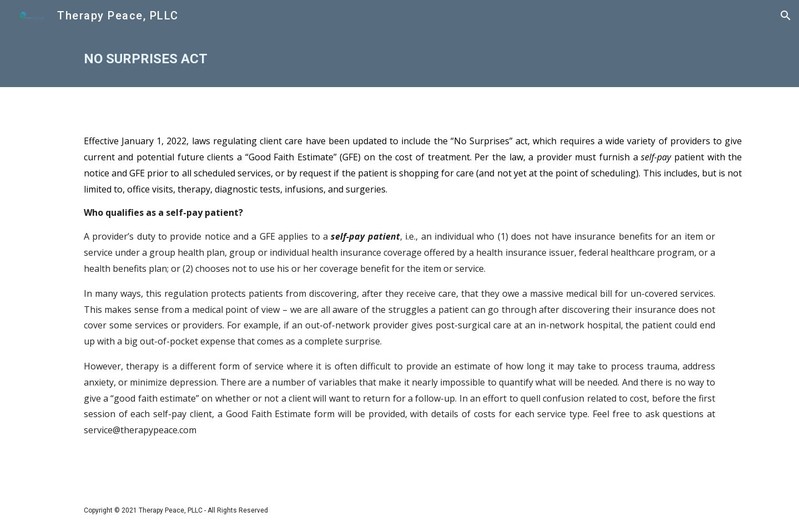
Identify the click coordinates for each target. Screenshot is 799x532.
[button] (786, 16)
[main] (399, 59)
